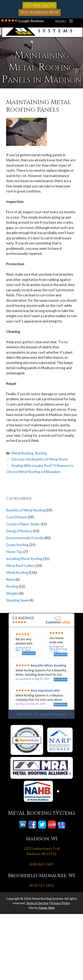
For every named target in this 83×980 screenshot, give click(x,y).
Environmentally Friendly (25, 538)
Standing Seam (17, 600)
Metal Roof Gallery (21, 566)
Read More (29, 653)
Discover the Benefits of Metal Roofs (40, 459)
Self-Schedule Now (40, 12)
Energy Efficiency (19, 531)
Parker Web (46, 908)
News (10, 579)
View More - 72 (41, 714)
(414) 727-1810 (41, 885)
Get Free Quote (40, 5)
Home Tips (14, 552)
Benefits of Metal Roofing (26, 510)
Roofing (41, 453)
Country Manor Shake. (23, 524)
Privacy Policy (60, 903)
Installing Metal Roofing (24, 559)
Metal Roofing (22, 453)
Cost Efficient (17, 517)
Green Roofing (17, 545)
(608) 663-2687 (41, 864)
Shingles (12, 593)
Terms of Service (37, 903)
